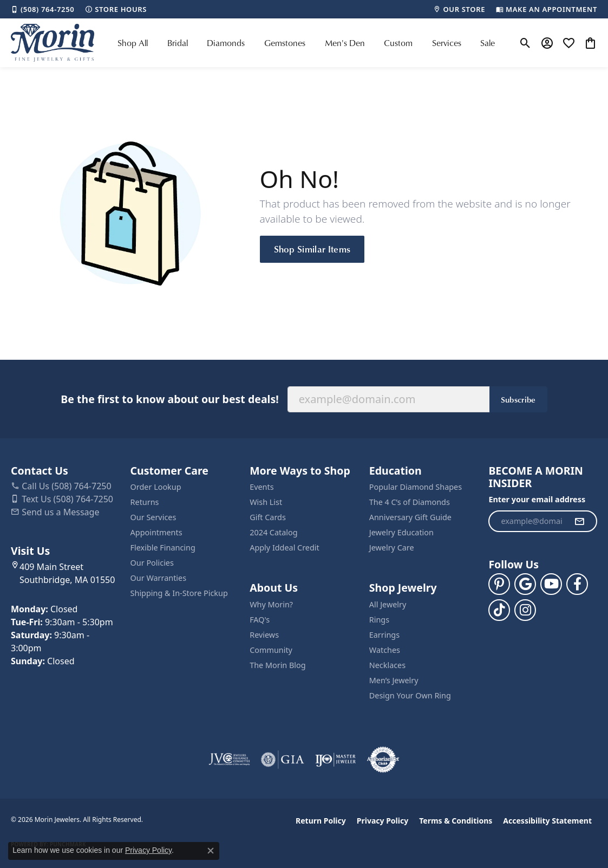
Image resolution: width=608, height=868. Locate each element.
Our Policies (152, 563)
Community (271, 650)
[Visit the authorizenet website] (383, 760)
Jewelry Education (401, 532)
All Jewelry (388, 604)
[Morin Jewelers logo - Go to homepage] (53, 43)
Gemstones (285, 43)
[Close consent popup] (211, 851)
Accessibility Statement (547, 821)
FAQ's (260, 620)
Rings (379, 620)
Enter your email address (537, 499)
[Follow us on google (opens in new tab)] (525, 584)
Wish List (266, 502)
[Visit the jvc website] (230, 760)
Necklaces (387, 665)
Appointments (156, 532)
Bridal (178, 43)
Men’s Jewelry (394, 680)
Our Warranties (158, 578)
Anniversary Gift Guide (410, 517)
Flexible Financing (163, 548)
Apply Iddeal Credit (285, 548)
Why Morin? (271, 604)
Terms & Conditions (456, 821)
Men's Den (345, 43)
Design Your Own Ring (410, 695)
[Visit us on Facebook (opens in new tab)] (577, 584)
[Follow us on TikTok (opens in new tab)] (499, 610)
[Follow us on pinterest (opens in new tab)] (499, 584)
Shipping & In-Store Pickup (179, 593)
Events (261, 487)
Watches (385, 650)
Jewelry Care (392, 548)
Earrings (384, 635)
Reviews (264, 635)
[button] (525, 43)
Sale (488, 43)
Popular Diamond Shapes (416, 487)
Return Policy (321, 821)
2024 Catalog (273, 532)
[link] (43, 9)
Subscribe (518, 399)
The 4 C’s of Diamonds (410, 502)
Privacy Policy (383, 821)
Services (447, 43)
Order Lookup (156, 487)
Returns (145, 502)
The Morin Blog (277, 665)
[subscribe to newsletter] (579, 521)
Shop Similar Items (312, 249)
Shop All (133, 43)
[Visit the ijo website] (335, 760)
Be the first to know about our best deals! (169, 399)
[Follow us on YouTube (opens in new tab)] (551, 584)
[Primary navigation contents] (306, 43)
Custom (398, 43)
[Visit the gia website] (283, 760)
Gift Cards (268, 517)
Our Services (153, 517)
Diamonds (226, 43)
